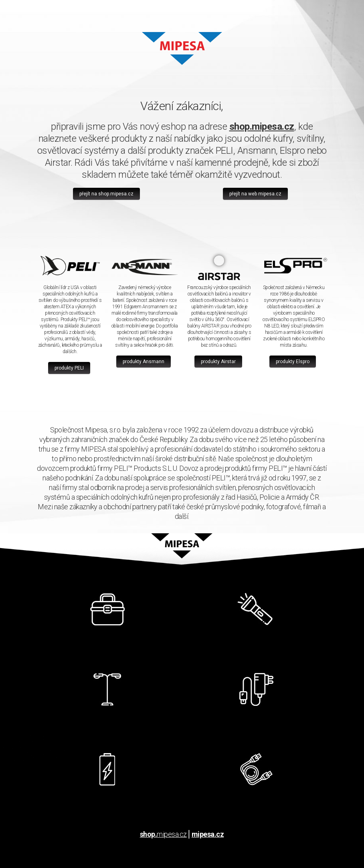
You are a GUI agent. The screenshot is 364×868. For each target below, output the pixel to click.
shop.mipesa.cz (262, 127)
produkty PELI (69, 368)
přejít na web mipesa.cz (255, 194)
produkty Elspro (293, 362)
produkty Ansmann (144, 362)
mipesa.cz (163, 834)
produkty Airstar (218, 362)
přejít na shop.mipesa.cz (106, 194)
